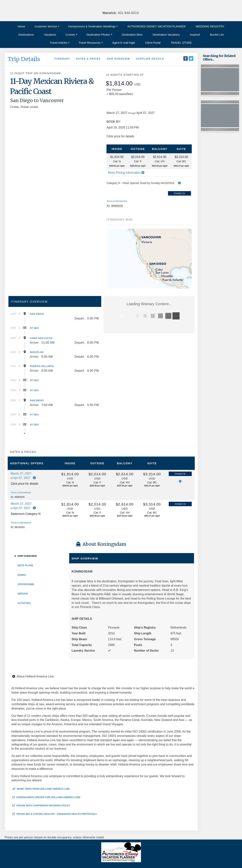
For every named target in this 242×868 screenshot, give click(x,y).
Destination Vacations (166, 35)
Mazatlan (37, 352)
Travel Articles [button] (59, 43)
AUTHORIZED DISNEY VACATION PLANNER (156, 26)
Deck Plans (25, 565)
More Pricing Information (126, 173)
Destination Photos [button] (98, 35)
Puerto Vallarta (42, 366)
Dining (22, 575)
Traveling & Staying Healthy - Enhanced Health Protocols (55, 814)
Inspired (195, 35)
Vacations (50, 35)
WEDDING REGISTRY (210, 26)
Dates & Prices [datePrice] (88, 59)
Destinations (26, 35)
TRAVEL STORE (181, 43)
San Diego (37, 314)
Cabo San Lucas (41, 338)
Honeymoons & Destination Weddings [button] (92, 26)
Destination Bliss (132, 35)
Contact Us (179, 193)
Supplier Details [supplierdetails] (150, 59)
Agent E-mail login (124, 43)
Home (21, 26)
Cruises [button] (70, 35)
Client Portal (153, 43)
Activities (24, 603)
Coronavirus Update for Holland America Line (46, 797)
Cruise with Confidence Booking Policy (41, 806)
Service (23, 594)
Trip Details (24, 59)
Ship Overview (27, 556)
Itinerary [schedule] (62, 59)
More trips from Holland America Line (41, 789)
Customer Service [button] (46, 26)
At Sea (34, 328)
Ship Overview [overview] (118, 59)
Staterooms (26, 584)
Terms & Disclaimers (117, 201)
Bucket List (217, 35)
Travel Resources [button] (90, 43)
